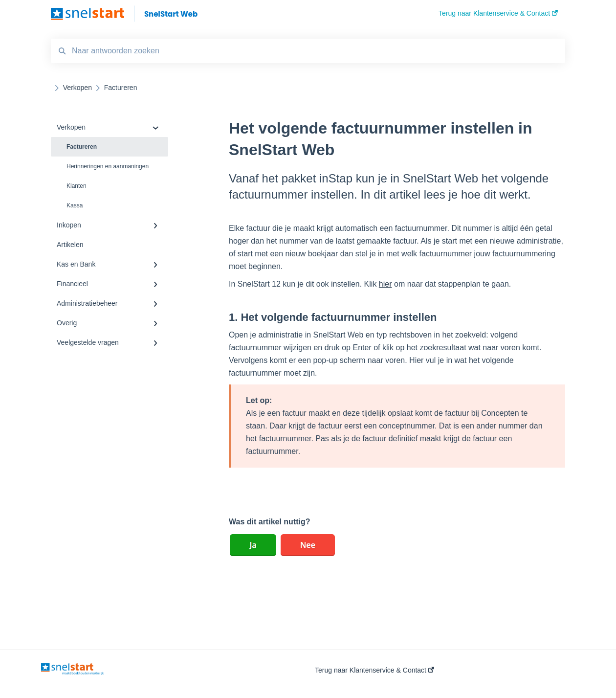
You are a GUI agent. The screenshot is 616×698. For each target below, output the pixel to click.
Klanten (77, 186)
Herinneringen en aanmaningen (108, 166)
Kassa (75, 205)
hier (385, 284)
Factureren (82, 147)
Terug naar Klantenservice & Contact (374, 670)
